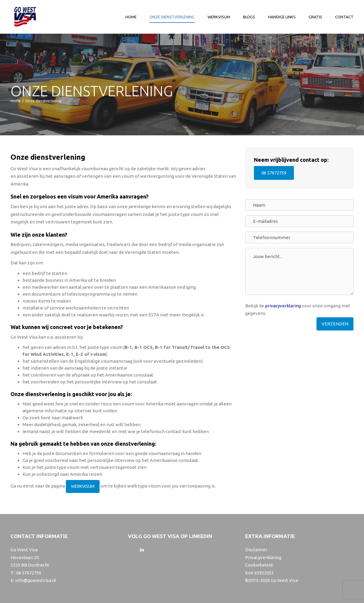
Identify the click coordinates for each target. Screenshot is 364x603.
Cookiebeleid (259, 565)
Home (131, 17)
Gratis (315, 17)
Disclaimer (256, 550)
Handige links (282, 17)
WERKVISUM (83, 486)
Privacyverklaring (263, 557)
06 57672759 (274, 173)
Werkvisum (219, 17)
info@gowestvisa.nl (35, 580)
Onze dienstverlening (172, 17)
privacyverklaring (283, 306)
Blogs (249, 17)
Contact (344, 17)
